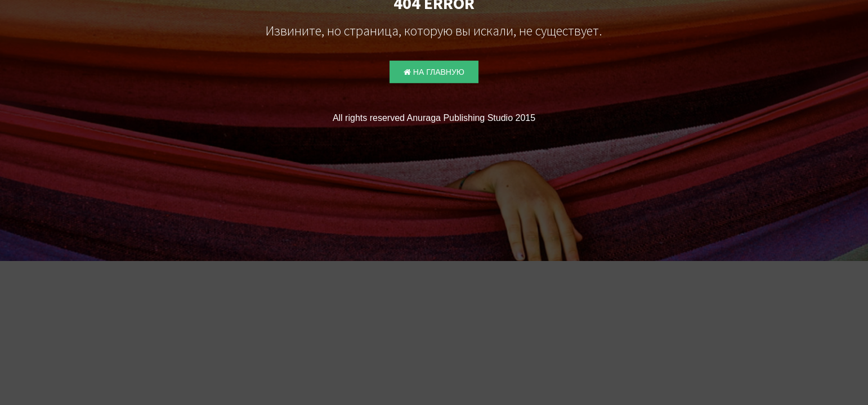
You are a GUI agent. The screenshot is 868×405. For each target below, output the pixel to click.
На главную (434, 72)
